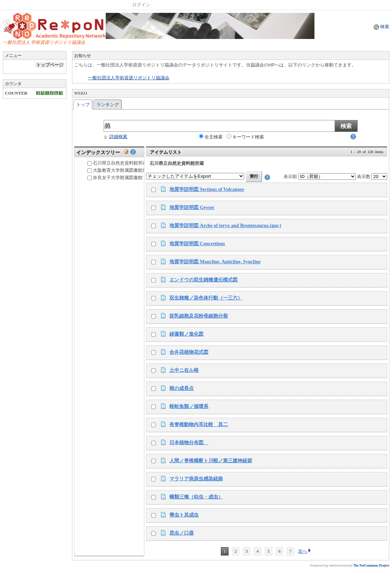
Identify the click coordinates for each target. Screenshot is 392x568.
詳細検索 (115, 137)
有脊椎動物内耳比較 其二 (199, 424)
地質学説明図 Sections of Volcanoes (207, 189)
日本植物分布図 (189, 442)
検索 (381, 27)
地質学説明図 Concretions (197, 243)
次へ (305, 551)
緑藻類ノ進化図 (186, 334)
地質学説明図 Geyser (192, 207)
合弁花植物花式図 (189, 352)
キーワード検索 (245, 137)
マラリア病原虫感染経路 (196, 479)
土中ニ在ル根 (184, 370)
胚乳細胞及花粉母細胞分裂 (199, 316)
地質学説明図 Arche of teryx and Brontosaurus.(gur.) (225, 225)
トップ (83, 105)
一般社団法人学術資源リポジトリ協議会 (129, 78)
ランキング (108, 105)
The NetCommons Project (371, 566)
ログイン (141, 5)
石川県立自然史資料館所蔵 (117, 163)
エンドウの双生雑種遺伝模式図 (203, 280)
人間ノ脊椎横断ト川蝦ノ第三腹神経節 (211, 461)
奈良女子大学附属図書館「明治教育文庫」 (133, 178)
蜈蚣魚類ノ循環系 (189, 406)
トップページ (50, 65)
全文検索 (211, 137)
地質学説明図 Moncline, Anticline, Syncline (215, 262)
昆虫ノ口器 (182, 533)
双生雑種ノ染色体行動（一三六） (206, 298)
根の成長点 (182, 388)
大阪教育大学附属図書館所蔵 (119, 170)
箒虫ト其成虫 (184, 515)
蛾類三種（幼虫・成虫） (196, 497)
